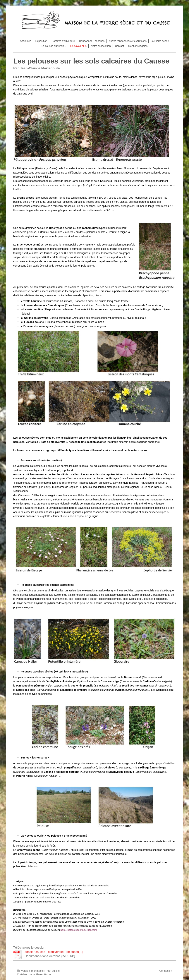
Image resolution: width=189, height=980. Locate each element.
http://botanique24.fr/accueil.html (79, 930)
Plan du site (53, 971)
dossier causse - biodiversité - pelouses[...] (54, 952)
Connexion (166, 971)
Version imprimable (31, 971)
